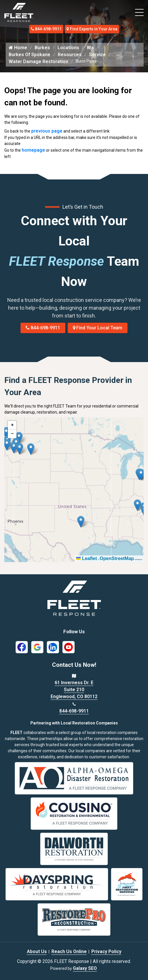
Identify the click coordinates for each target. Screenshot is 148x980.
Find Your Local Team (98, 328)
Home (18, 48)
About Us (37, 951)
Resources (70, 55)
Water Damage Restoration (38, 62)
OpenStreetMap (117, 558)
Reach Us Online (69, 951)
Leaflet (86, 558)
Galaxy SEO (85, 968)
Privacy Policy (106, 951)
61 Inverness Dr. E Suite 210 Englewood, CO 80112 (74, 690)
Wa (90, 48)
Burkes (42, 48)
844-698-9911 (46, 29)
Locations (68, 48)
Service (97, 55)
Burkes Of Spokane (29, 55)
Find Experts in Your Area (92, 29)
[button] (31, 449)
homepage (33, 150)
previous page (47, 131)
